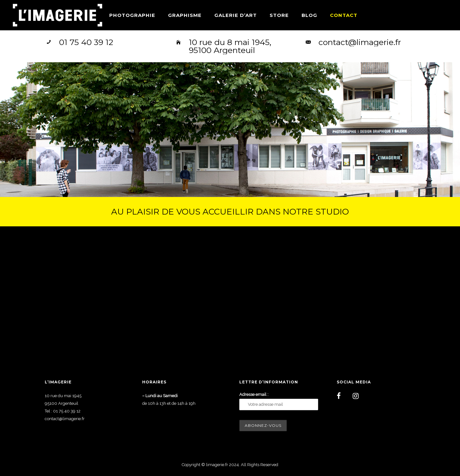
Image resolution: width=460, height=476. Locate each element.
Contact (344, 15)
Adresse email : (254, 394)
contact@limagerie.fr (360, 42)
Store (279, 15)
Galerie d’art (236, 15)
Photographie (132, 15)
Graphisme (185, 15)
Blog (309, 15)
